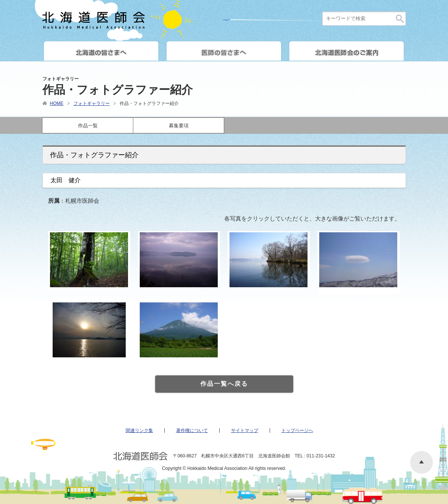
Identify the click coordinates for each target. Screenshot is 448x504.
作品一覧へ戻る (224, 384)
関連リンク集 (139, 430)
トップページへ (297, 430)
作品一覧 (88, 126)
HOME (57, 103)
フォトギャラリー (92, 103)
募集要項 (179, 126)
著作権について (192, 430)
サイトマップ (245, 430)
